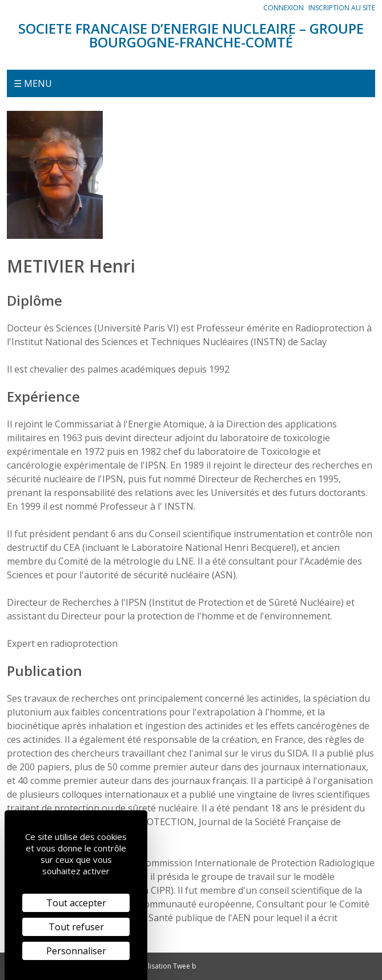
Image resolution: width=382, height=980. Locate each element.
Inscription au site (342, 8)
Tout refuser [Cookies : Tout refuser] (76, 927)
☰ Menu (33, 83)
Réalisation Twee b (166, 966)
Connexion (284, 8)
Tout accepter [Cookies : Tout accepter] (76, 903)
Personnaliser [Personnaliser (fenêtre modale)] (76, 951)
